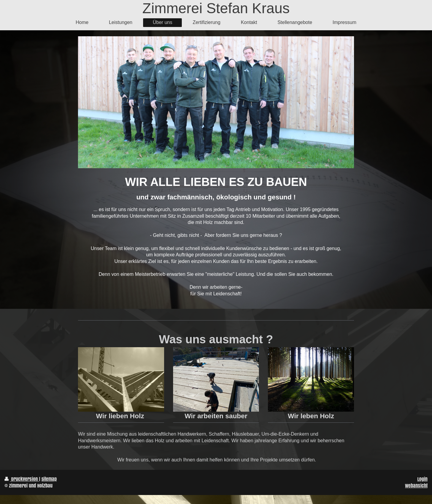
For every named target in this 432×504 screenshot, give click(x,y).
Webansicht (416, 486)
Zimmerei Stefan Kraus (216, 8)
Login (422, 479)
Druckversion (22, 479)
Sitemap (49, 479)
